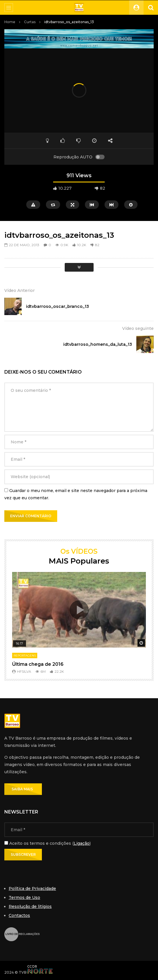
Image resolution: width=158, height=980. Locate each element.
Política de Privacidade (32, 888)
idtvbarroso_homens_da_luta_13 (98, 344)
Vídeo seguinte (138, 328)
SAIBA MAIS (23, 789)
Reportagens (25, 656)
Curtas (30, 22)
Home (10, 22)
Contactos (19, 915)
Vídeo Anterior (19, 290)
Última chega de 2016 (38, 664)
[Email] (79, 830)
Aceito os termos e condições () (48, 843)
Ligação (82, 843)
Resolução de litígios (30, 906)
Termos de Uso (24, 897)
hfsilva (24, 671)
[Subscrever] (23, 855)
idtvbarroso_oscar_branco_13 (57, 306)
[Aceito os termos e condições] (6, 843)
